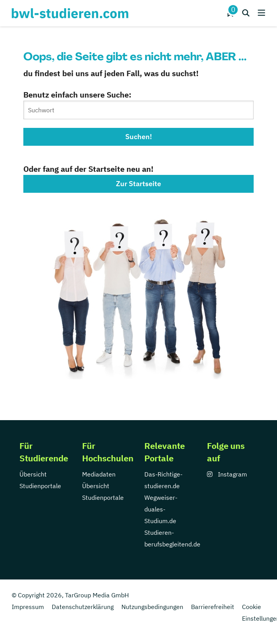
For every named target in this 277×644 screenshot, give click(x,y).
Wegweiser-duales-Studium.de (161, 509)
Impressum (28, 607)
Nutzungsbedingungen (152, 607)
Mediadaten (99, 474)
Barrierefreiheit (213, 607)
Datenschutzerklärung (83, 607)
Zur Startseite (138, 184)
